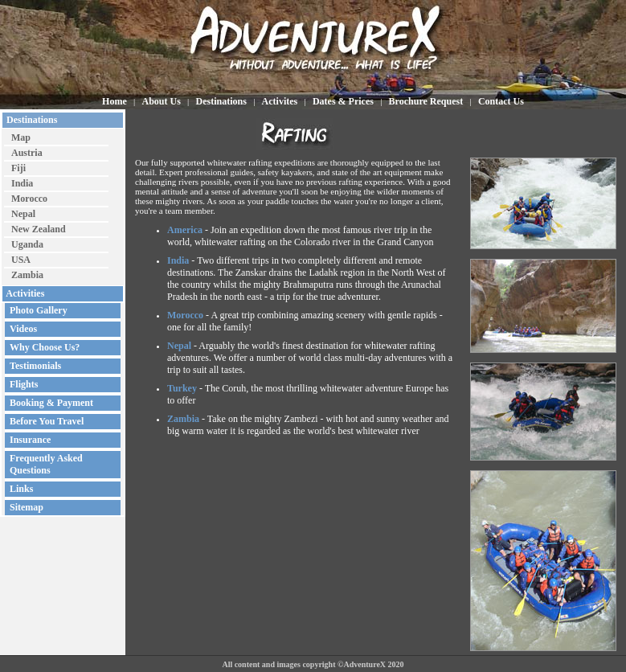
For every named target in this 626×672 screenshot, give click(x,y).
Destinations (31, 120)
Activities (24, 293)
